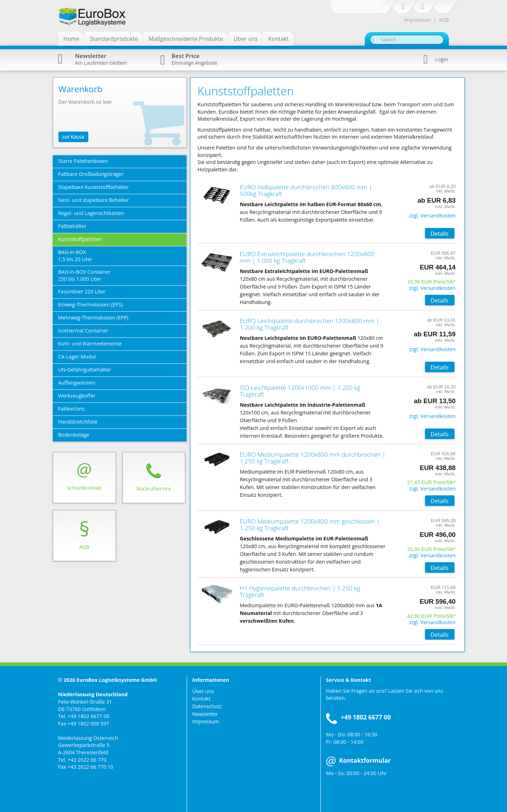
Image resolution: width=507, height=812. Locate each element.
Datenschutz (207, 706)
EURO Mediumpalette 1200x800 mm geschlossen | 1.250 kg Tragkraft (310, 525)
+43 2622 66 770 (87, 760)
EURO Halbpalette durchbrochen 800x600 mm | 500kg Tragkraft (306, 190)
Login (442, 59)
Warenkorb (80, 89)
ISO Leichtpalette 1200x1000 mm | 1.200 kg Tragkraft (300, 391)
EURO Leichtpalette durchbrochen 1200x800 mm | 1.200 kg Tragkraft (309, 324)
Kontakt (201, 699)
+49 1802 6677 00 (88, 716)
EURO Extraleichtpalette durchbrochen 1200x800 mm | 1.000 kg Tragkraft (307, 257)
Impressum (417, 20)
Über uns (203, 691)
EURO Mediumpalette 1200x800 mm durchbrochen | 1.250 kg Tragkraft (313, 458)
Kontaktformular (358, 760)
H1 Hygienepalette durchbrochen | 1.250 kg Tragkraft (300, 591)
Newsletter (205, 714)
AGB (444, 20)
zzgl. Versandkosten (432, 215)
